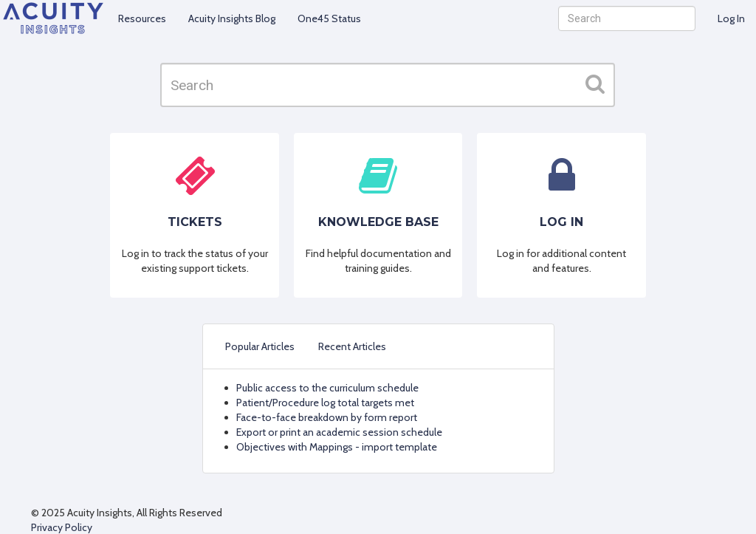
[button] (595, 83)
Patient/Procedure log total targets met (325, 403)
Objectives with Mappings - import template (337, 447)
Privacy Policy (62, 527)
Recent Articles (352, 346)
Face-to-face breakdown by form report (327, 417)
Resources (142, 18)
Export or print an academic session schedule (339, 432)
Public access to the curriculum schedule (327, 388)
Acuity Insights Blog (232, 18)
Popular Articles (260, 346)
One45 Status (329, 18)
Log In (731, 18)
